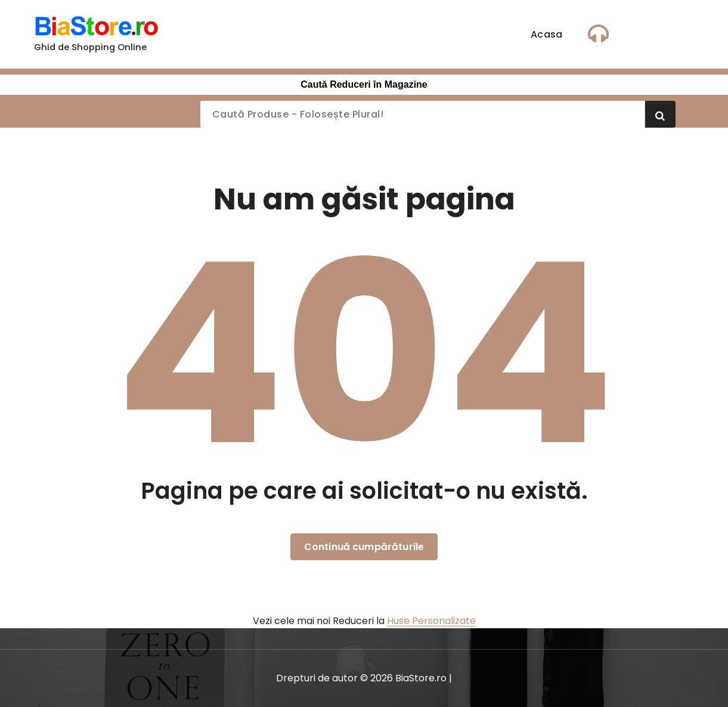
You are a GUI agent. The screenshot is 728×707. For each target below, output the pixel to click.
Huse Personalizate (431, 621)
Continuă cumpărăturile (364, 547)
